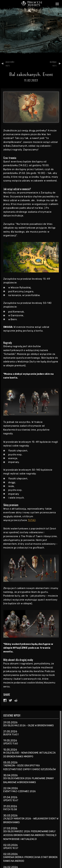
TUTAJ (32, 520)
